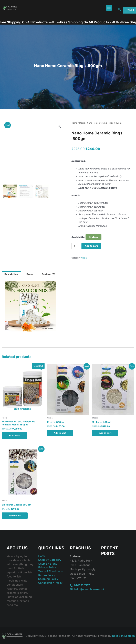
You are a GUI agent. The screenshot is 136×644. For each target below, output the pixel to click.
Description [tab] (11, 274)
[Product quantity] (76, 246)
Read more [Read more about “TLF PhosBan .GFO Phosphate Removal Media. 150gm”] (14, 435)
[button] (109, 8)
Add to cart (91, 246)
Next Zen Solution (123, 636)
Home (74, 123)
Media (82, 123)
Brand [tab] (30, 274)
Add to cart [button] (60, 433)
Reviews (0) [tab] (48, 274)
